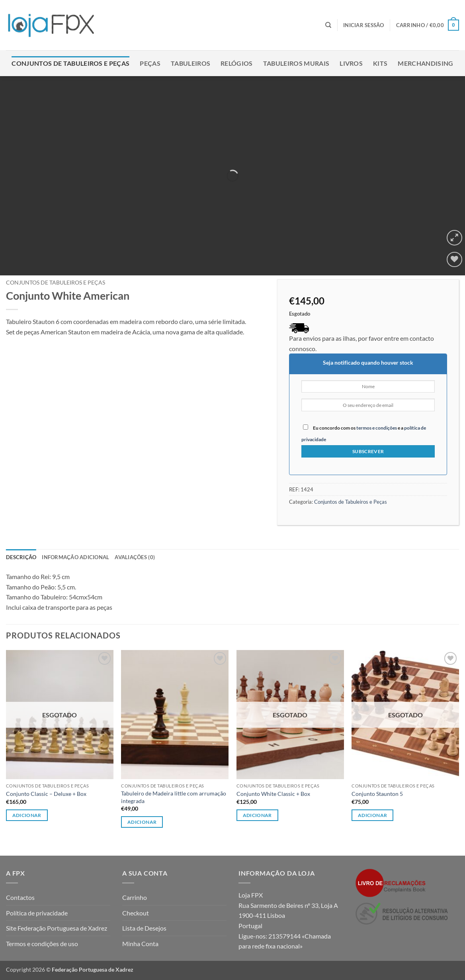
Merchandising (425, 63)
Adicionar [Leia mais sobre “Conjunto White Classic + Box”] (257, 815)
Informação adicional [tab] (75, 557)
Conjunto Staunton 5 (377, 794)
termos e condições (377, 428)
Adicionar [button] (142, 822)
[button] (364, 25)
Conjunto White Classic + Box (273, 794)
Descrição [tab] (21, 557)
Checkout (136, 913)
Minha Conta (140, 944)
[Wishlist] (454, 260)
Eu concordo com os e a (364, 433)
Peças (150, 63)
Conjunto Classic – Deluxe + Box (46, 794)
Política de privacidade (37, 913)
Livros (351, 63)
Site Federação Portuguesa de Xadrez (57, 928)
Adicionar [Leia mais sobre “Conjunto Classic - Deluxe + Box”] (27, 815)
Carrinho (135, 897)
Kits (380, 63)
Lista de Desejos (144, 928)
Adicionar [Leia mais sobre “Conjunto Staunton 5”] (372, 815)
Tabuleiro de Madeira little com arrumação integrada (174, 797)
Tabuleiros (190, 63)
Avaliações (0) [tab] (135, 557)
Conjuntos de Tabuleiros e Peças (70, 63)
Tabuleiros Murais (296, 63)
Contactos (20, 897)
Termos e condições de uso (42, 944)
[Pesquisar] (328, 25)
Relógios (237, 63)
